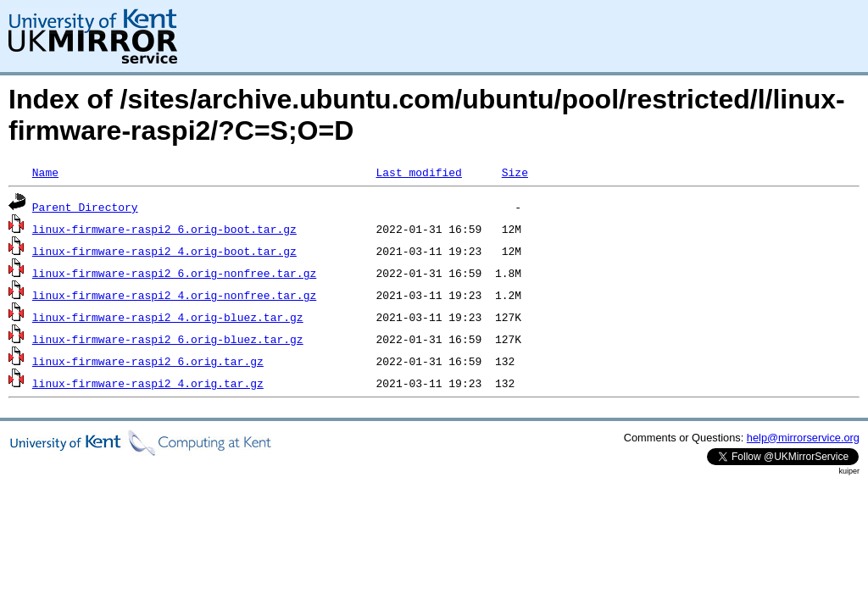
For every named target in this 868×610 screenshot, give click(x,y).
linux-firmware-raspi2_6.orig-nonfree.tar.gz (174, 273)
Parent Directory (85, 207)
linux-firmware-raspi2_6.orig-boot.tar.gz (164, 229)
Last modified (418, 172)
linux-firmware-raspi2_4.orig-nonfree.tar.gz (174, 295)
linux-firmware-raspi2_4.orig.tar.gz (148, 383)
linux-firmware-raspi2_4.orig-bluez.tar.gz (168, 317)
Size (515, 172)
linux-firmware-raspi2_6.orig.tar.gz (148, 361)
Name (45, 172)
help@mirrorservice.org (803, 438)
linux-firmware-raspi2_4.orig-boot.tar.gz (164, 251)
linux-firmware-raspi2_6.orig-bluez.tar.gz (168, 339)
